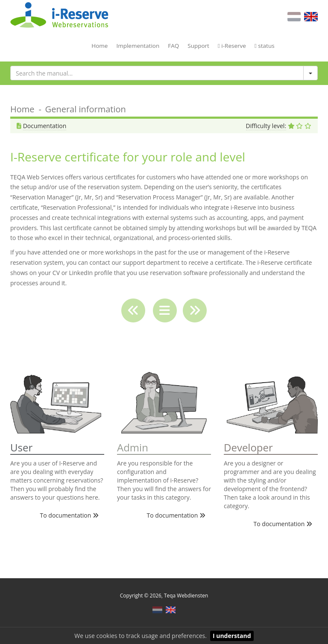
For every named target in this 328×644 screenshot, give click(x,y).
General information (86, 109)
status (265, 46)
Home (100, 46)
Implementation (138, 46)
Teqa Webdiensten (186, 595)
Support (198, 46)
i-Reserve (232, 46)
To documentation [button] (69, 515)
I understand (232, 636)
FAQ (173, 46)
